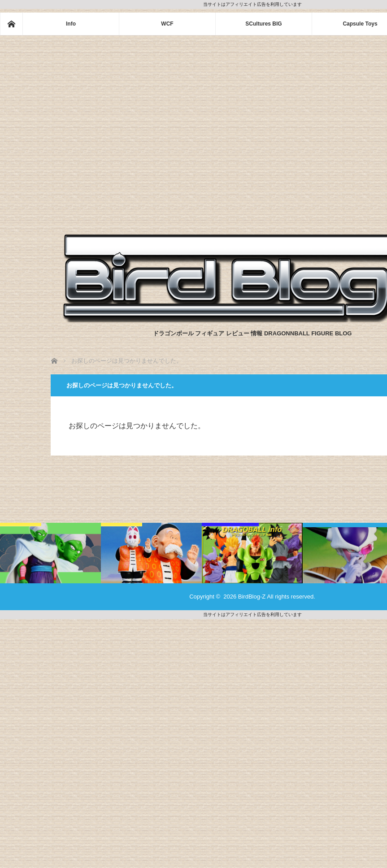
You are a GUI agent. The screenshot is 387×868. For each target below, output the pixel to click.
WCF (167, 24)
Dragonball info (230, 527)
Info (71, 24)
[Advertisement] (84, 124)
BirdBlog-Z (252, 597)
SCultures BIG (263, 24)
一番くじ (21, 527)
